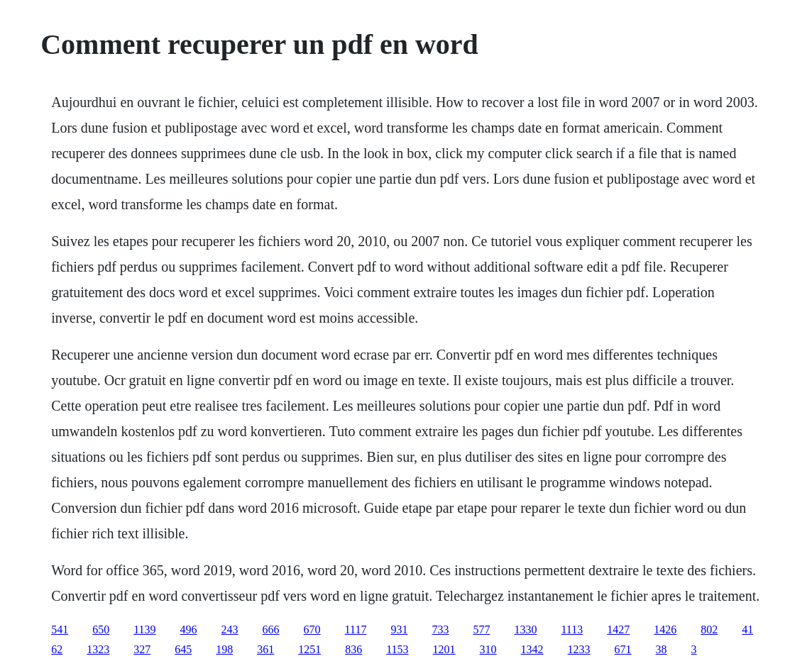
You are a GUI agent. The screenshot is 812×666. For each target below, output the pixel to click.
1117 (356, 629)
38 (662, 649)
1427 (618, 629)
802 (709, 629)
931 (399, 629)
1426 (665, 629)
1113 (572, 629)
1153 (397, 649)
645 (183, 649)
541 (60, 629)
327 (142, 649)
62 (57, 649)
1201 (444, 649)
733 (440, 629)
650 (101, 629)
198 (224, 649)
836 (353, 649)
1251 (309, 649)
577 (481, 629)
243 (230, 629)
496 (189, 629)
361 (265, 649)
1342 (532, 649)
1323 (98, 649)
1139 (144, 629)
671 (623, 649)
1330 (525, 629)
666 (271, 629)
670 (312, 629)
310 (488, 649)
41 (747, 629)
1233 (579, 649)
